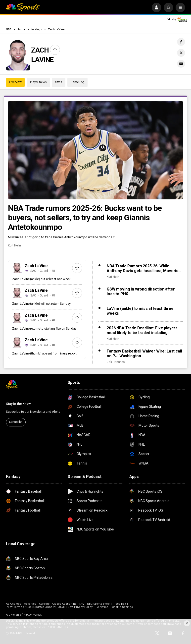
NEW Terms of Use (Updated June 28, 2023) (36, 607)
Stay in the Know (18, 404)
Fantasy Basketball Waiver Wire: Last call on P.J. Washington (144, 353)
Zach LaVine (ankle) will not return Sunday (41, 304)
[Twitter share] (181, 53)
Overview (15, 82)
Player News (38, 82)
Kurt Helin (14, 245)
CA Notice (102, 607)
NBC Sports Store (98, 604)
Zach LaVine (56, 29)
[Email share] (181, 64)
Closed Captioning (64, 604)
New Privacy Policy (80, 607)
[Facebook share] (181, 42)
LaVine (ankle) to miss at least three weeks (140, 311)
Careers (44, 604)
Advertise (30, 604)
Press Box (119, 604)
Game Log (77, 82)
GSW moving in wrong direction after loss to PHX (141, 292)
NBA (9, 29)
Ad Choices (14, 604)
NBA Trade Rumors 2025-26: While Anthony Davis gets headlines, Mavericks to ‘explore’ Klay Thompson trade (145, 268)
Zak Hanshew (116, 362)
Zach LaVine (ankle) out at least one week (41, 279)
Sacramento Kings (30, 29)
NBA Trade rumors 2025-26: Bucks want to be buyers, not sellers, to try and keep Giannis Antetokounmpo (85, 218)
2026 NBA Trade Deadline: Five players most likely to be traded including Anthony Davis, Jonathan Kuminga (142, 330)
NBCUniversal (32, 615)
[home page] (23, 7)
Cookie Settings (122, 607)
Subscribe (16, 422)
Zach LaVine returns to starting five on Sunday (44, 328)
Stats (59, 82)
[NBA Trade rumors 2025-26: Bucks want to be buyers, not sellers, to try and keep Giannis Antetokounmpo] (95, 150)
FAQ (82, 604)
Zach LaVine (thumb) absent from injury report (44, 353)
